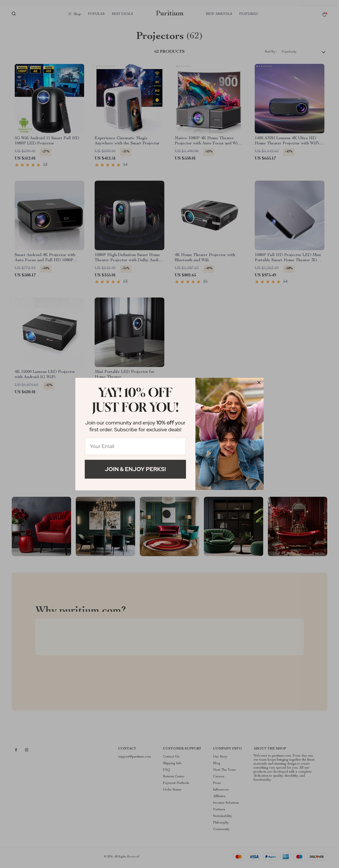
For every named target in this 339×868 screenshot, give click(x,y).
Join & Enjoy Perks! (135, 469)
